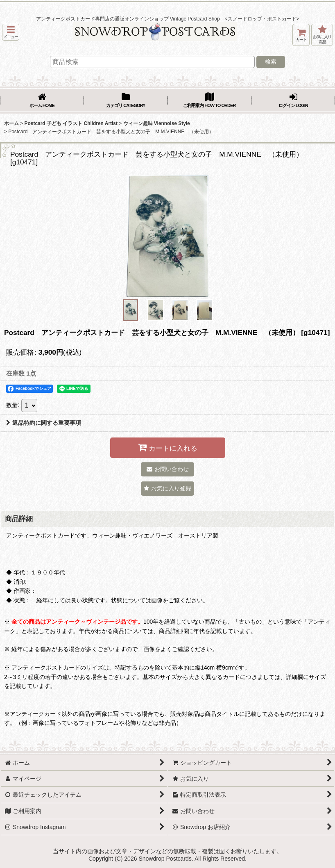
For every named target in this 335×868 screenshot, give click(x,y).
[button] (11, 32)
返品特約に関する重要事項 (44, 423)
